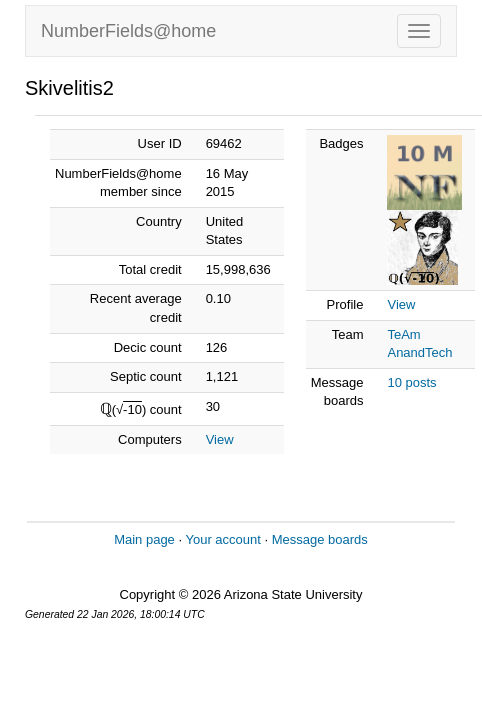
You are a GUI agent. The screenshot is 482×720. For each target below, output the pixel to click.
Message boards (320, 539)
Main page (144, 539)
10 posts (411, 382)
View (220, 439)
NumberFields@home (128, 31)
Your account (222, 539)
